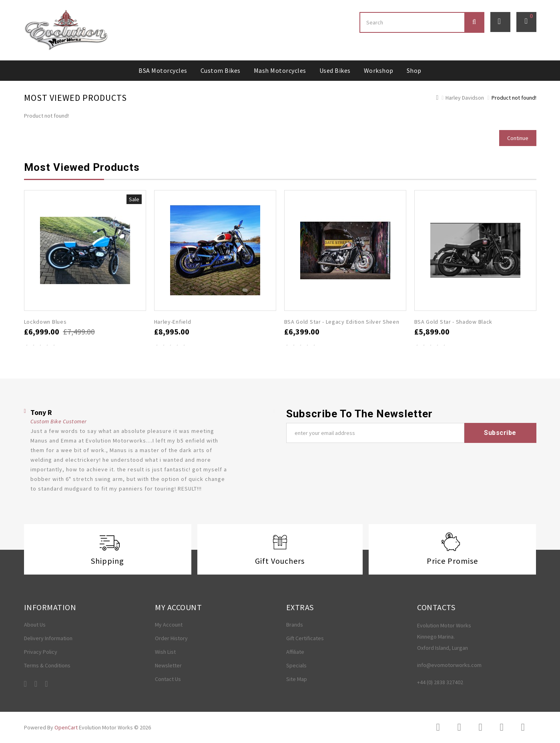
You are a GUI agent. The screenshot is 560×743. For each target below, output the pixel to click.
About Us (35, 625)
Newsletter (168, 665)
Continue (518, 138)
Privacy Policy (41, 652)
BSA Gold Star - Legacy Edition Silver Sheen (342, 322)
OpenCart (66, 727)
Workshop (379, 70)
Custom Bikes (221, 70)
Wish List (165, 652)
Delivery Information (48, 638)
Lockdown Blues (45, 322)
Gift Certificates (305, 638)
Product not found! (514, 98)
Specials (296, 665)
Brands (295, 625)
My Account (169, 625)
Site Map (297, 679)
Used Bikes (335, 70)
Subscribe (500, 433)
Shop (414, 70)
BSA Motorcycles (163, 70)
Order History (171, 638)
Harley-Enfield (173, 322)
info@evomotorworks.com (449, 665)
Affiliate (295, 652)
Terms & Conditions (47, 665)
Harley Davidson (465, 98)
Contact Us (168, 679)
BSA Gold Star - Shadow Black (454, 322)
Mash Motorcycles (280, 70)
